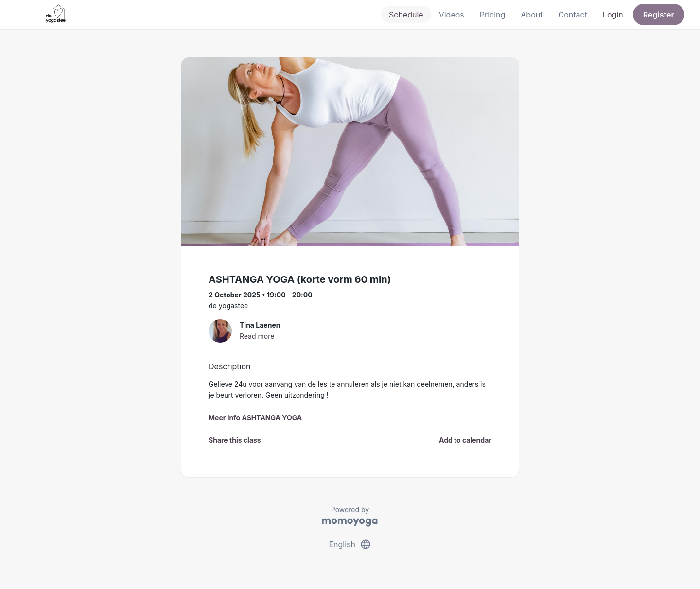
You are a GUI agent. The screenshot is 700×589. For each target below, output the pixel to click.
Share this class (235, 440)
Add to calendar (465, 440)
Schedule (406, 15)
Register (659, 15)
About (532, 15)
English (350, 544)
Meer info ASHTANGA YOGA (255, 418)
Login (613, 15)
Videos (452, 15)
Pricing (493, 15)
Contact (572, 15)
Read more (257, 336)
